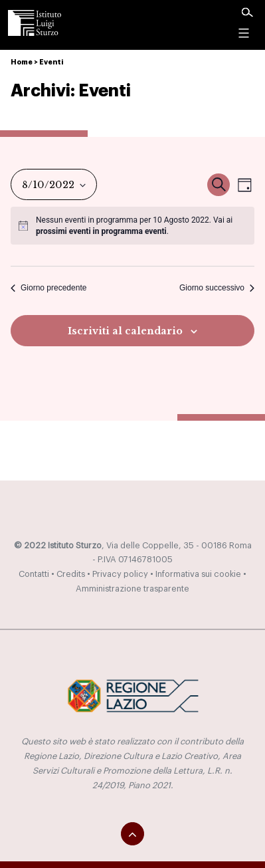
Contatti (34, 574)
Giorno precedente (48, 288)
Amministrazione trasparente (132, 589)
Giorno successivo (217, 288)
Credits (71, 574)
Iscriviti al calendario (125, 331)
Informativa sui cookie (198, 574)
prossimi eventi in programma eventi (101, 231)
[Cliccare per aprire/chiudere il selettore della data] (54, 184)
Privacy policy (120, 574)
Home (22, 62)
